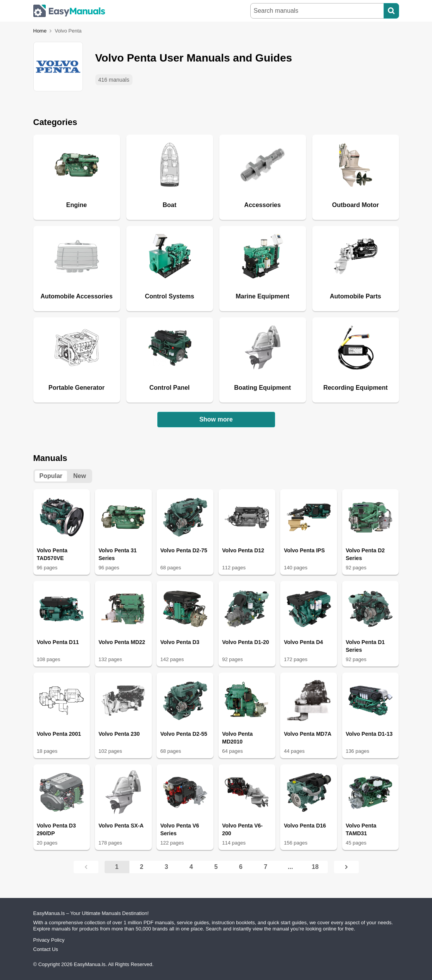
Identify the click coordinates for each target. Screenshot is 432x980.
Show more (216, 419)
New (80, 476)
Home (40, 31)
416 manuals (114, 80)
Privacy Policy (49, 940)
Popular (51, 476)
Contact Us (46, 949)
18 (315, 867)
